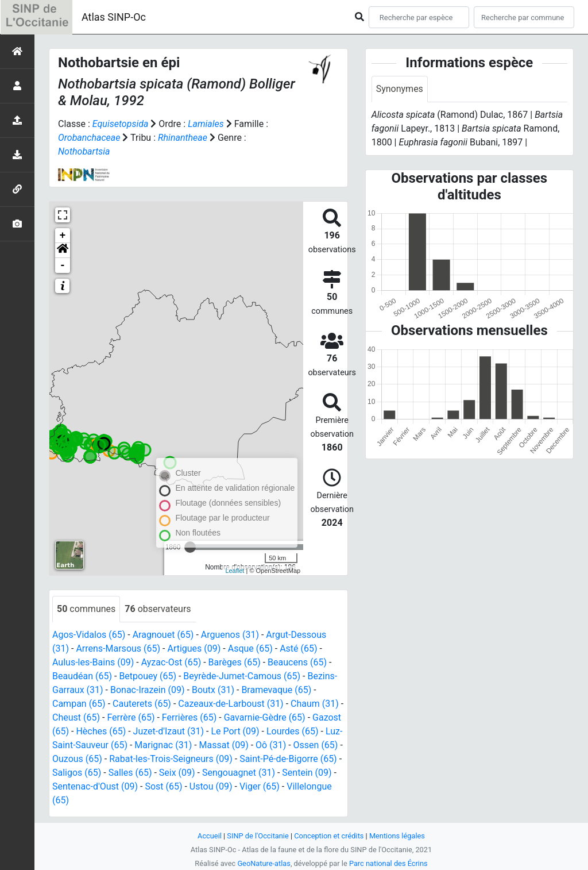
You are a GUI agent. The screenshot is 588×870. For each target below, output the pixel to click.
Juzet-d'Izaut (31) (169, 731)
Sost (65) (163, 786)
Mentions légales (397, 836)
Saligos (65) (77, 773)
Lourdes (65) (293, 731)
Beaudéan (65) (82, 676)
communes (86, 609)
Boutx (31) (213, 690)
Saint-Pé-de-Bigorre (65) (288, 759)
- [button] (63, 265)
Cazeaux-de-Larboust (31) (231, 704)
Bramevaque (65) (276, 690)
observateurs (158, 609)
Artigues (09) (194, 648)
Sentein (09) (307, 773)
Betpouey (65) (148, 676)
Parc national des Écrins (388, 863)
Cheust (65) (76, 717)
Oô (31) (271, 745)
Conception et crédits (329, 836)
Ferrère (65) (131, 717)
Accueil (210, 836)
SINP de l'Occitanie (258, 836)
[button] (63, 251)
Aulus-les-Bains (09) (93, 662)
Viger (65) (260, 786)
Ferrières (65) (189, 717)
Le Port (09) (235, 731)
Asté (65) (298, 648)
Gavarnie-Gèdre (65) (265, 717)
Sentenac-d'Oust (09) (95, 786)
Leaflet (235, 571)
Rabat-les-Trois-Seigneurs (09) (171, 759)
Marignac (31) (163, 745)
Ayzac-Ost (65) (171, 662)
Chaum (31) (315, 704)
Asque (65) (250, 648)
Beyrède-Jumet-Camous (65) (242, 676)
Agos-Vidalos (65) (89, 635)
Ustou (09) (211, 786)
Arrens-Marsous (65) (118, 648)
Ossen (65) (316, 745)
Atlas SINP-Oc (114, 17)
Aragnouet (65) (163, 635)
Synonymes (400, 89)
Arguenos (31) (230, 635)
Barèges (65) (235, 662)
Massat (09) (224, 745)
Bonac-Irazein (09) (148, 690)
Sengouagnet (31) (239, 773)
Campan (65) (79, 704)
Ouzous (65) (77, 759)
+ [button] (63, 236)
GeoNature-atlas (264, 863)
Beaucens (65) (297, 662)
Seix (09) (177, 773)
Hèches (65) (101, 731)
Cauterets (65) (142, 704)
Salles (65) (130, 773)
